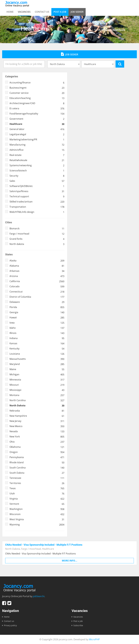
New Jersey (37, 421)
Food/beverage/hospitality (37, 114)
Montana (37, 395)
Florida (37, 307)
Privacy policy (10, 625)
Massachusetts (37, 359)
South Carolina (37, 468)
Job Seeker (77, 12)
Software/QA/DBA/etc (37, 186)
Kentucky (37, 349)
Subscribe (78, 625)
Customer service (37, 93)
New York (37, 437)
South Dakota (37, 473)
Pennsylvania (37, 457)
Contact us (42, 12)
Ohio (37, 442)
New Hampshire (37, 416)
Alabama (37, 266)
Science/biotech (37, 171)
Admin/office (37, 150)
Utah (37, 493)
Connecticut (37, 292)
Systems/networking (37, 165)
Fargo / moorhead (37, 234)
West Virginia (37, 519)
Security (37, 176)
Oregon (37, 452)
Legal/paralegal (37, 134)
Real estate (37, 155)
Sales (37, 181)
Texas (37, 488)
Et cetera (37, 108)
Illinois (37, 333)
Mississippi (37, 390)
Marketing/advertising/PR (37, 139)
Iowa (37, 323)
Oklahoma (37, 447)
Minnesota (37, 380)
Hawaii (37, 317)
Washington (37, 509)
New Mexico (37, 426)
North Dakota (102, 30)
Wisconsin (37, 514)
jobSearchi (39, 596)
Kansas (37, 343)
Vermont (37, 504)
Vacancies (24, 12)
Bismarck (37, 228)
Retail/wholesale (37, 160)
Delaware (37, 302)
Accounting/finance (37, 83)
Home (10, 12)
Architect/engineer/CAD (37, 103)
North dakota (37, 244)
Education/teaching (37, 98)
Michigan (37, 374)
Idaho (37, 328)
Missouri (37, 385)
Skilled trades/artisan (37, 202)
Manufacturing (37, 145)
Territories (37, 483)
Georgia (37, 312)
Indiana (37, 338)
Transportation (37, 207)
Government (37, 119)
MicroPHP (94, 639)
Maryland (37, 364)
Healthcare (37, 124)
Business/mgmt (37, 88)
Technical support (37, 196)
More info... (70, 561)
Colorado (37, 286)
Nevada (37, 431)
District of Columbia (37, 297)
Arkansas (37, 271)
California (37, 281)
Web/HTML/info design (37, 212)
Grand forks (37, 239)
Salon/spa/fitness (37, 191)
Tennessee (37, 478)
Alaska (37, 261)
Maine (37, 369)
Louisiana (37, 354)
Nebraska (37, 411)
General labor (37, 129)
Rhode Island (37, 462)
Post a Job (60, 12)
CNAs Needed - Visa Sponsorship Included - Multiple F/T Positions (44, 545)
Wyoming (37, 525)
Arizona (37, 276)
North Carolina (37, 400)
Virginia (37, 499)
